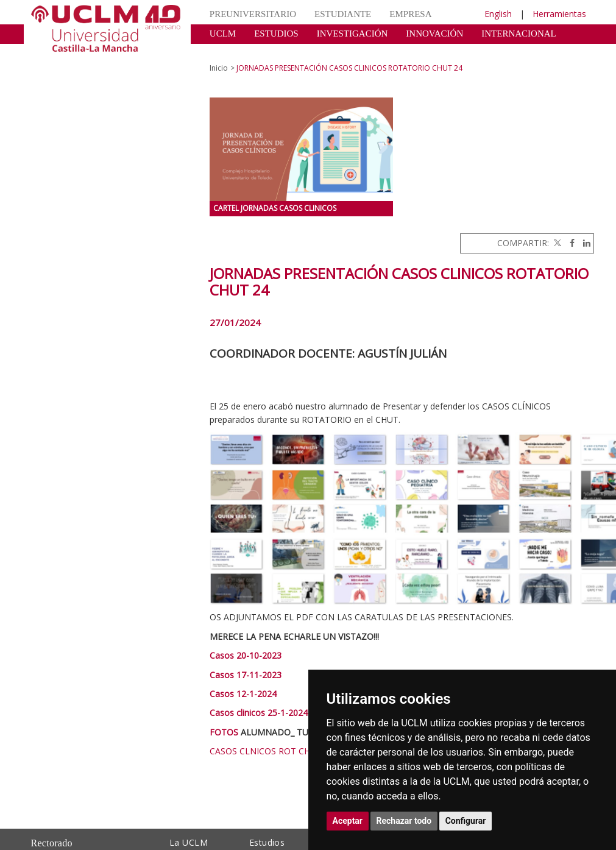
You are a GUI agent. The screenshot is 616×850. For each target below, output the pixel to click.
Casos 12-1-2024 (243, 694)
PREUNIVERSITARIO (253, 14)
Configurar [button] (466, 821)
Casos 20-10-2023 (246, 655)
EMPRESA (410, 14)
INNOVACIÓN (434, 34)
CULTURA (231, 52)
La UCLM (189, 842)
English (498, 14)
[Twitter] (556, 243)
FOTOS (224, 732)
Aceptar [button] (348, 821)
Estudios (267, 842)
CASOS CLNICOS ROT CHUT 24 (272, 751)
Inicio (219, 68)
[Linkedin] (584, 243)
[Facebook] (569, 243)
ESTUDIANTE (343, 14)
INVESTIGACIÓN (352, 34)
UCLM (223, 34)
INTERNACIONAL (519, 34)
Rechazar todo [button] (404, 821)
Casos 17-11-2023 (246, 675)
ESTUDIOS (276, 34)
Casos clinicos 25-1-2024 (259, 713)
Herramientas (559, 14)
